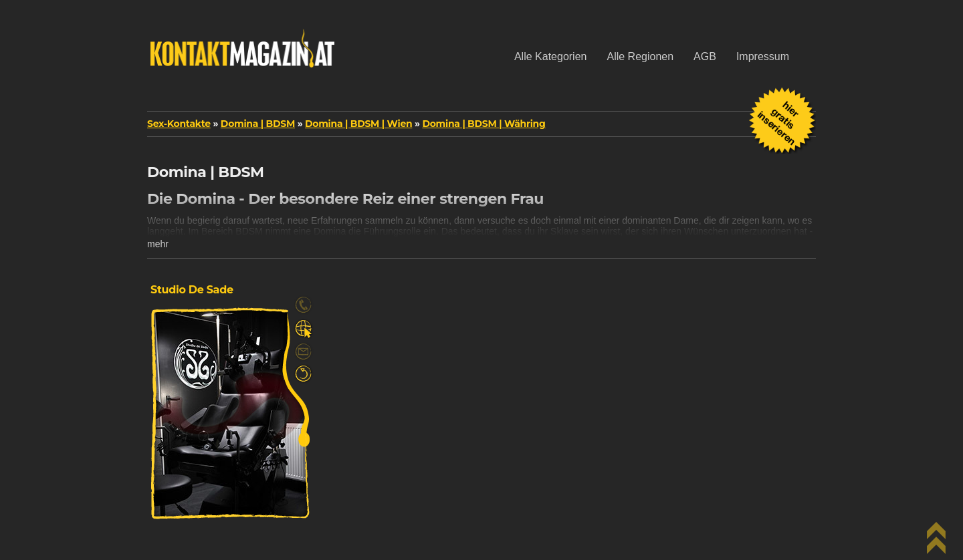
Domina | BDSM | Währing (484, 124)
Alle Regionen (640, 56)
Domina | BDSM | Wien (358, 124)
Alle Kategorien (551, 56)
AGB (705, 56)
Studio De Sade (192, 290)
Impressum (763, 56)
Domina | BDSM (258, 124)
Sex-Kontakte (179, 124)
